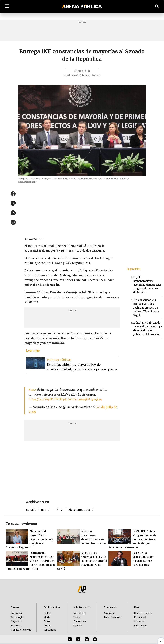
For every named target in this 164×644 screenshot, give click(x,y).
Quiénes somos (143, 613)
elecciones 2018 (79, 510)
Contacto (139, 621)
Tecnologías (18, 617)
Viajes (47, 626)
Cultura (47, 613)
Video (77, 617)
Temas (15, 607)
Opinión (78, 626)
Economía (16, 613)
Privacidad (140, 617)
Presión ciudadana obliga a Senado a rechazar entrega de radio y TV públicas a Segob (146, 308)
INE (44, 510)
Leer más (33, 351)
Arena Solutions (113, 617)
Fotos (33, 390)
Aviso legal (140, 626)
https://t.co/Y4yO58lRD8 (46, 399)
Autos (47, 621)
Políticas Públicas (21, 630)
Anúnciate (109, 613)
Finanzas (16, 626)
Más (137, 607)
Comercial (110, 607)
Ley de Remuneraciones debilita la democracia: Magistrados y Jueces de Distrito (147, 285)
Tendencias (50, 630)
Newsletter (80, 613)
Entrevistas (80, 621)
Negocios (16, 621)
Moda (47, 617)
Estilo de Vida (52, 607)
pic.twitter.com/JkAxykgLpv (83, 399)
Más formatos (82, 607)
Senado (31, 510)
